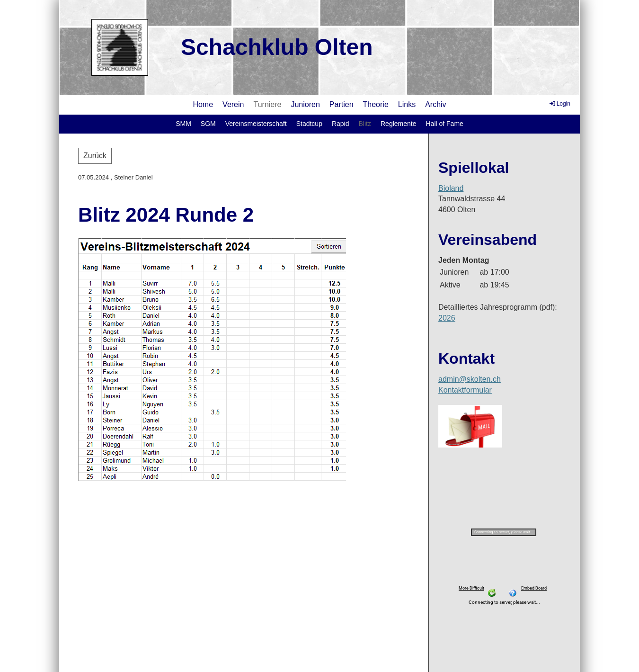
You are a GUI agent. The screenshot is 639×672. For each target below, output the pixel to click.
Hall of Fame (444, 124)
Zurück (95, 156)
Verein (233, 104)
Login (559, 104)
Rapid (341, 124)
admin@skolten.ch (470, 379)
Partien (342, 104)
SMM (183, 124)
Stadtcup (309, 124)
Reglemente (399, 124)
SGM (208, 124)
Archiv (435, 104)
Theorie (376, 104)
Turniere (267, 104)
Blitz (365, 124)
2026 (447, 318)
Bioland (451, 188)
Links (407, 104)
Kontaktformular (465, 390)
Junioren (305, 104)
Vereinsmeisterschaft (256, 124)
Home (203, 104)
